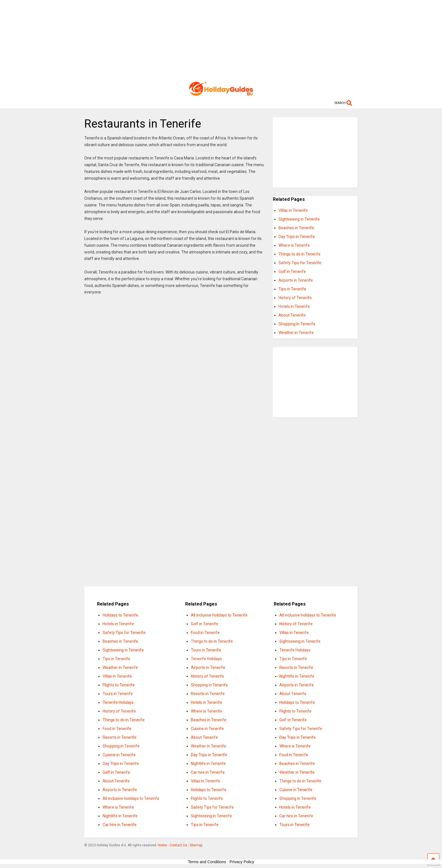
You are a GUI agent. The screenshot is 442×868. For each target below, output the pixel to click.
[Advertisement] (221, 39)
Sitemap (196, 845)
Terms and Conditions (207, 862)
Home (163, 845)
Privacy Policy (242, 862)
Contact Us (178, 845)
